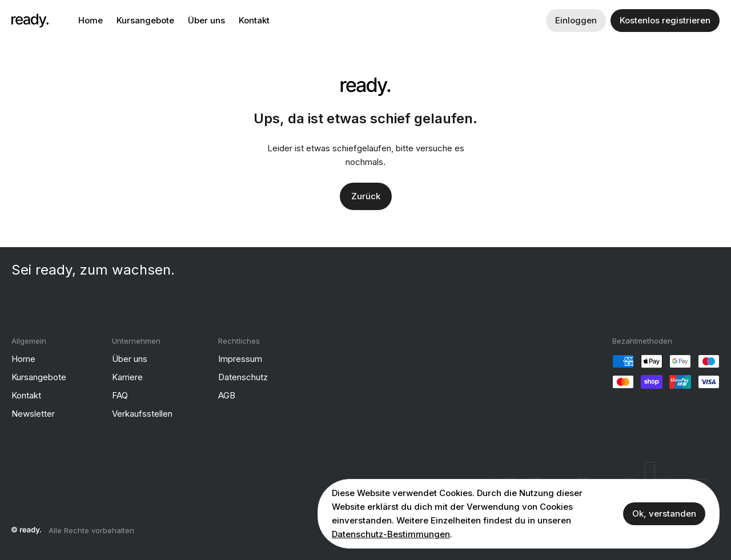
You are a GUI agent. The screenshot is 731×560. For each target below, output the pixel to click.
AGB (227, 395)
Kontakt (254, 20)
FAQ (120, 395)
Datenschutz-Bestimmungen (391, 534)
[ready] (30, 21)
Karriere (127, 377)
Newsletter (33, 414)
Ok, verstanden (664, 513)
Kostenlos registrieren (665, 20)
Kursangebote (145, 20)
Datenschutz (243, 377)
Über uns (206, 20)
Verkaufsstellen (142, 414)
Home (91, 20)
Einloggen (576, 20)
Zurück (366, 196)
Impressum (240, 359)
